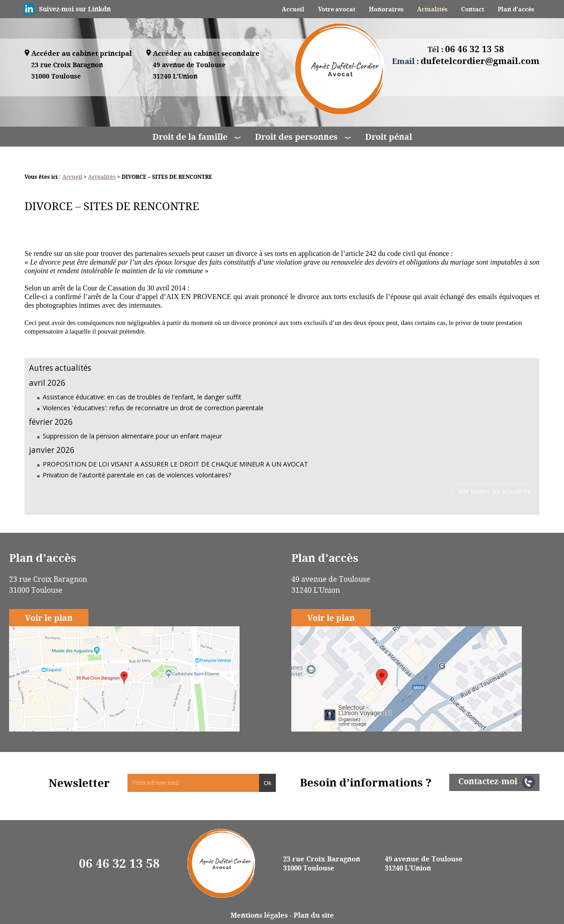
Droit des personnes (296, 137)
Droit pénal (389, 137)
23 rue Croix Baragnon (67, 71)
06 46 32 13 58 (119, 863)
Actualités (432, 9)
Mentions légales (259, 915)
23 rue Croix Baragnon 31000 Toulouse (322, 863)
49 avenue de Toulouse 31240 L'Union (424, 863)
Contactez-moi (488, 781)
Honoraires (386, 9)
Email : (466, 61)
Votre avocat (337, 9)
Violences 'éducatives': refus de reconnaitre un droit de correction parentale (153, 408)
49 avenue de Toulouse (189, 71)
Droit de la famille (190, 137)
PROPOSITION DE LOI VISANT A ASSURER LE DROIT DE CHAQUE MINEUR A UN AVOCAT (175, 464)
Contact (473, 9)
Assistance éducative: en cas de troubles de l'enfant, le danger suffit (142, 397)
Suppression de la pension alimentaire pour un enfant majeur (132, 436)
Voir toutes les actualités (494, 491)
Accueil (293, 9)
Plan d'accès (516, 9)
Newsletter (79, 783)
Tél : (466, 49)
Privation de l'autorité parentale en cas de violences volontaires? (137, 475)
